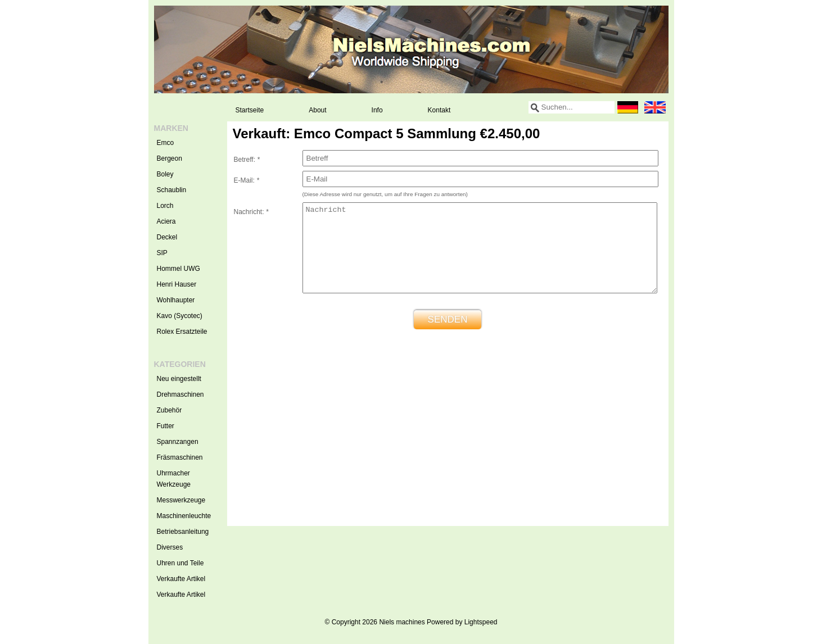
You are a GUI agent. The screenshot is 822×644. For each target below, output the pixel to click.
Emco (166, 143)
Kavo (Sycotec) (180, 316)
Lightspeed (481, 622)
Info (377, 110)
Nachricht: (251, 212)
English (655, 107)
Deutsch (628, 107)
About (317, 110)
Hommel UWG (179, 269)
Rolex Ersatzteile (182, 332)
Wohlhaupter (176, 300)
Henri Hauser (177, 284)
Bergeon (170, 158)
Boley (165, 174)
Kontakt (439, 110)
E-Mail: (247, 180)
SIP (162, 253)
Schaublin (172, 190)
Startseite (250, 110)
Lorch (165, 206)
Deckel (167, 237)
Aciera (166, 221)
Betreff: (247, 160)
